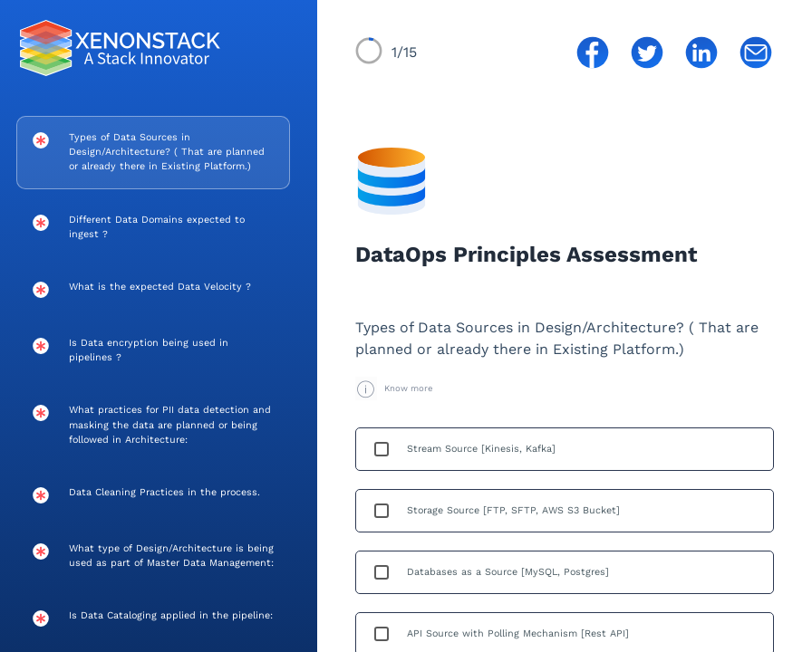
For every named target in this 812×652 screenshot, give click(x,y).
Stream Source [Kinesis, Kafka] (481, 449)
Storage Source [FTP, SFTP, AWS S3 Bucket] (513, 510)
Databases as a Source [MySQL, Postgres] (508, 572)
